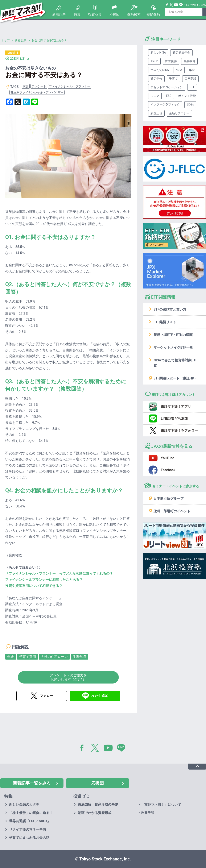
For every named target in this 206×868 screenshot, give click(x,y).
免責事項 (148, 812)
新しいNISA (158, 53)
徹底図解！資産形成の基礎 (98, 804)
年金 (11, 657)
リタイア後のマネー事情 (28, 829)
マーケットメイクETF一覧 (173, 347)
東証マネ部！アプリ (176, 406)
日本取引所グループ (169, 499)
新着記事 (59, 14)
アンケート (39, 86)
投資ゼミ (95, 14)
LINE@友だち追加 (174, 418)
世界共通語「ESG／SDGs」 (30, 821)
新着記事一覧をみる (32, 783)
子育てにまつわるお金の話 (29, 838)
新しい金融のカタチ (24, 804)
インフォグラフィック (165, 104)
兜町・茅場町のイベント (172, 511)
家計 (26, 86)
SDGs (190, 104)
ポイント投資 (187, 96)
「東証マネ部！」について (161, 805)
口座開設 (190, 79)
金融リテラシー (179, 113)
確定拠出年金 (181, 53)
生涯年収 (79, 657)
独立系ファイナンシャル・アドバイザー (37, 92)
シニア (155, 96)
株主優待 (171, 61)
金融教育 (189, 61)
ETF (192, 87)
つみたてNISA (160, 70)
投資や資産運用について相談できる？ (34, 586)
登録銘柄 (153, 14)
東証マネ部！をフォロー (179, 430)
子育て (173, 79)
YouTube (176, 5)
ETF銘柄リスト (165, 322)
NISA (179, 70)
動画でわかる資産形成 (95, 813)
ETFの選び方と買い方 (170, 309)
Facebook (167, 5)
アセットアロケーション (167, 87)
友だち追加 (100, 696)
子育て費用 (28, 657)
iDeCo (154, 61)
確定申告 (156, 79)
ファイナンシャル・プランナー (70, 86)
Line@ (181, 5)
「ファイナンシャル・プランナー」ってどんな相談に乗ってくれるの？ (59, 574)
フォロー (46, 696)
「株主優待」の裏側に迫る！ (31, 813)
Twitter (171, 5)
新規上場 (156, 113)
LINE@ (123, 749)
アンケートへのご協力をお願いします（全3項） (68, 677)
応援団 (115, 14)
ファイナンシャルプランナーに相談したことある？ (44, 580)
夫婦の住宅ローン (54, 657)
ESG (169, 96)
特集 (77, 14)
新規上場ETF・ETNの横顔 (173, 335)
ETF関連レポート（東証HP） (175, 378)
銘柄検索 (134, 14)
